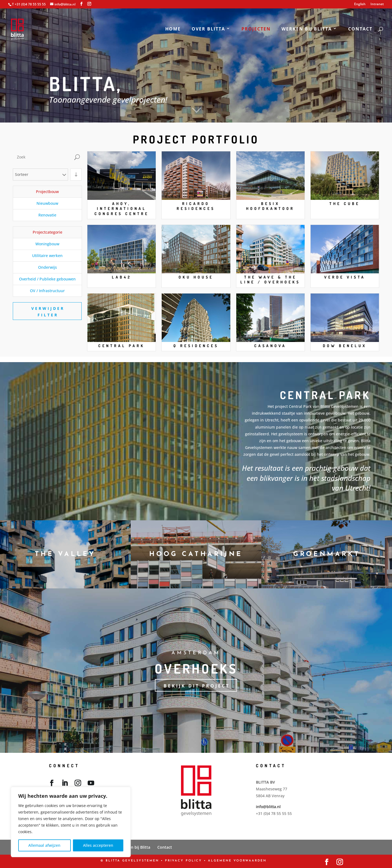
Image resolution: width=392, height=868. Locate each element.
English (360, 4)
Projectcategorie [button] (48, 232)
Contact (360, 29)
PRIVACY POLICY (183, 861)
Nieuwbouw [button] (47, 203)
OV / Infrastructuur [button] (47, 291)
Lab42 (122, 277)
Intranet (377, 4)
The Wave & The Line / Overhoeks (270, 279)
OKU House (196, 277)
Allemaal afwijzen (44, 845)
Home (173, 29)
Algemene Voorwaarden (237, 861)
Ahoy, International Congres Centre (122, 208)
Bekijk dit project (197, 686)
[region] (71, 822)
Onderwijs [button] (48, 267)
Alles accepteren (98, 845)
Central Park (122, 346)
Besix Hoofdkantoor (270, 206)
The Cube (345, 204)
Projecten (256, 29)
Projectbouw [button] (47, 192)
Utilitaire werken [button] (47, 256)
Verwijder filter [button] (48, 312)
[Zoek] (43, 157)
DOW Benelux (345, 346)
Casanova (270, 346)
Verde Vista (345, 277)
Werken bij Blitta (307, 29)
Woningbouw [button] (47, 244)
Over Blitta (208, 29)
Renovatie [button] (47, 215)
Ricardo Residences (196, 206)
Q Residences (196, 346)
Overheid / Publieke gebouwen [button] (47, 279)
